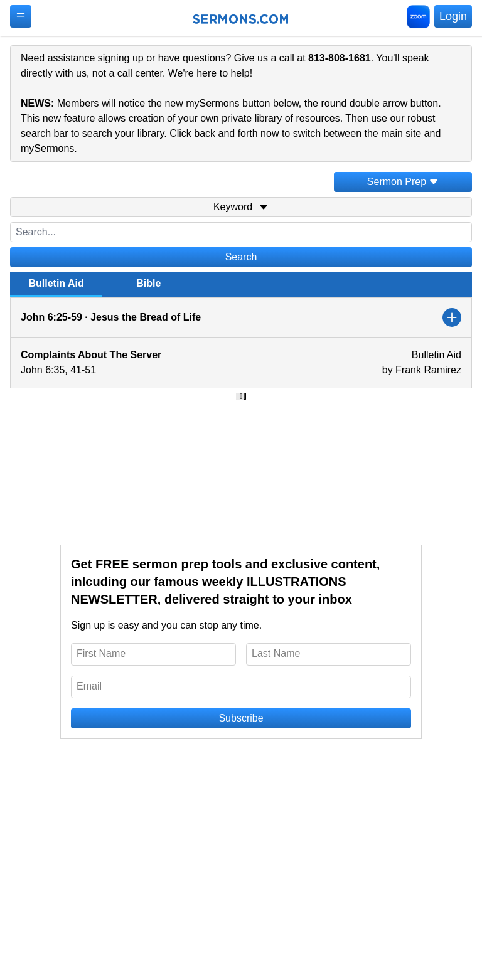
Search (241, 257)
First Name (101, 653)
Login (453, 16)
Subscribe (241, 718)
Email (89, 686)
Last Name (276, 653)
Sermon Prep (403, 182)
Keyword (241, 207)
